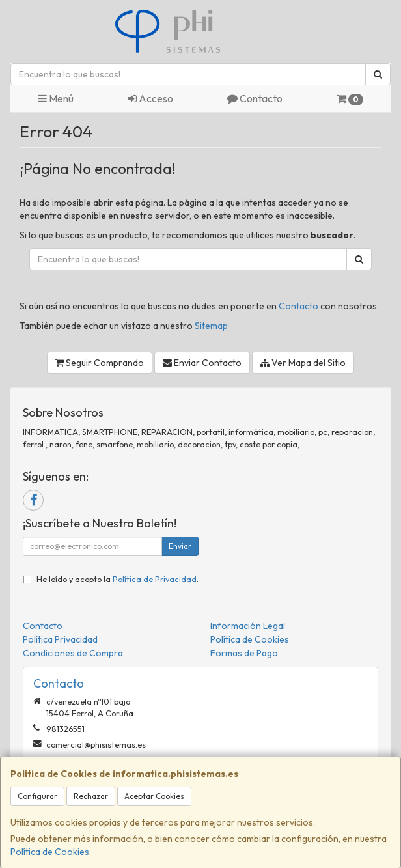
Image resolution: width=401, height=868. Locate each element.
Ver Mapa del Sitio (303, 363)
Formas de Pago (244, 653)
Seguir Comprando (100, 363)
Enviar (180, 546)
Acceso (150, 98)
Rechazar (91, 796)
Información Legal (248, 626)
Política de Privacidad (155, 579)
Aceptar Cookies (154, 796)
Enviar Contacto (202, 363)
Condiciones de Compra (73, 653)
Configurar (37, 796)
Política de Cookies (50, 852)
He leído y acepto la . (118, 579)
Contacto (255, 98)
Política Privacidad (60, 639)
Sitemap (211, 326)
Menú (56, 98)
